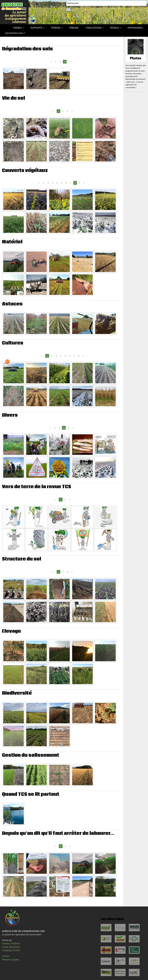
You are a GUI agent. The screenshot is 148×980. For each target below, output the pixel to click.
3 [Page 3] (67, 111)
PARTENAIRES (135, 28)
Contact (6, 956)
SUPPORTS (36, 28)
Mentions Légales (10, 960)
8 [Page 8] (79, 356)
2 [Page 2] (60, 62)
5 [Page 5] (62, 183)
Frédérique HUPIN (11, 950)
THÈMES (17, 28)
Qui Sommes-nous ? (15, 33)
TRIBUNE (74, 28)
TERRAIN (56, 28)
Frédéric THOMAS (11, 944)
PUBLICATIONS (94, 28)
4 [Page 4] (57, 183)
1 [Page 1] (56, 62)
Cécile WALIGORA (11, 947)
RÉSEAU (115, 28)
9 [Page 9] (80, 183)
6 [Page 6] (66, 183)
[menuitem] (5, 28)
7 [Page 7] (71, 183)
